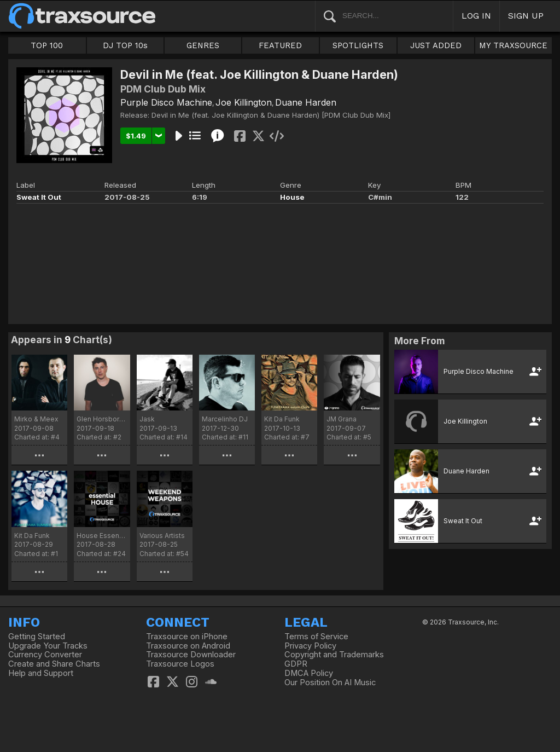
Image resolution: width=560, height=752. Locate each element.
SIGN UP (526, 16)
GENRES (203, 45)
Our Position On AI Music (330, 682)
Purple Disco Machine (166, 102)
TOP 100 (47, 45)
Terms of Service (316, 637)
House (292, 197)
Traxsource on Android (188, 646)
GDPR (296, 664)
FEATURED (280, 45)
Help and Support (41, 673)
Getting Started (37, 637)
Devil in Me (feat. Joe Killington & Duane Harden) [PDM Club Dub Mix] (271, 115)
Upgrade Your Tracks (48, 646)
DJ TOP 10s (125, 45)
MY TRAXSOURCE (513, 45)
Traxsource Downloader (191, 655)
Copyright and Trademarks (334, 655)
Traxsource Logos (180, 664)
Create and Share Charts (54, 664)
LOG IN (476, 16)
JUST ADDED (436, 45)
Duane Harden (306, 102)
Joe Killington (244, 102)
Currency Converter (45, 655)
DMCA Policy (309, 673)
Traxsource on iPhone (187, 637)
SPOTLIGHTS (358, 45)
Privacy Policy (310, 646)
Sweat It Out (39, 197)
